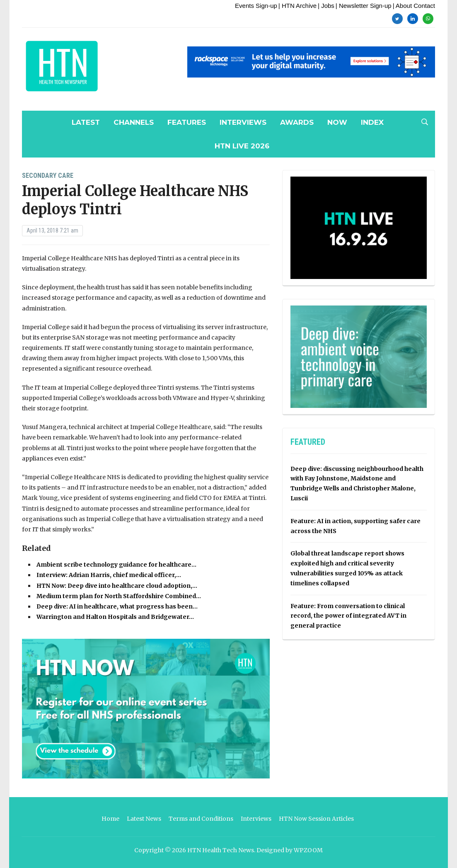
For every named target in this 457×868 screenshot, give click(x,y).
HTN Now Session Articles (316, 819)
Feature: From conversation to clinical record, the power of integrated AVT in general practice (348, 616)
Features (187, 122)
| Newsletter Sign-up (364, 6)
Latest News (144, 819)
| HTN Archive (297, 6)
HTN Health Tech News (221, 850)
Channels (134, 122)
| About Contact (414, 6)
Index (372, 122)
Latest (86, 122)
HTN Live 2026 (242, 146)
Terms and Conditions (201, 819)
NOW (337, 122)
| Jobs (326, 6)
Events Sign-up (256, 6)
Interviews (243, 122)
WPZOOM (308, 850)
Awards (297, 122)
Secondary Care (48, 176)
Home (110, 819)
